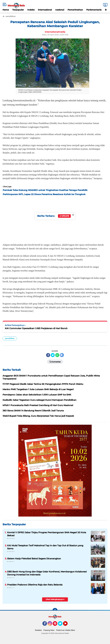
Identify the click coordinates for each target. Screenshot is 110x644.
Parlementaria (94, 10)
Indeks (31, 10)
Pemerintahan (75, 10)
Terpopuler (18, 10)
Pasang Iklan (49, 630)
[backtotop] (55, 611)
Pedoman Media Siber (66, 630)
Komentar (55, 362)
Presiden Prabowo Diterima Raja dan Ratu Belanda (35, 585)
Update (64, 216)
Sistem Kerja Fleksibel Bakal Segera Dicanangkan (34, 559)
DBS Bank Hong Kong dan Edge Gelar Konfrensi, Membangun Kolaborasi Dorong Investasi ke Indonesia (47, 573)
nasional (60, 10)
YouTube (67, 625)
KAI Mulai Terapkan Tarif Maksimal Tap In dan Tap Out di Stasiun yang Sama (45, 547)
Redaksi (38, 630)
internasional (45, 10)
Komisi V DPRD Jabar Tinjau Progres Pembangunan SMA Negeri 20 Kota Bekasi (47, 534)
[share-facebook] (48, 355)
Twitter (61, 625)
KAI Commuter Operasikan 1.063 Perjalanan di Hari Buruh (36, 328)
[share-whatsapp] (57, 355)
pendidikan (10, 338)
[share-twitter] (53, 355)
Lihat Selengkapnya (55, 599)
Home (6, 10)
